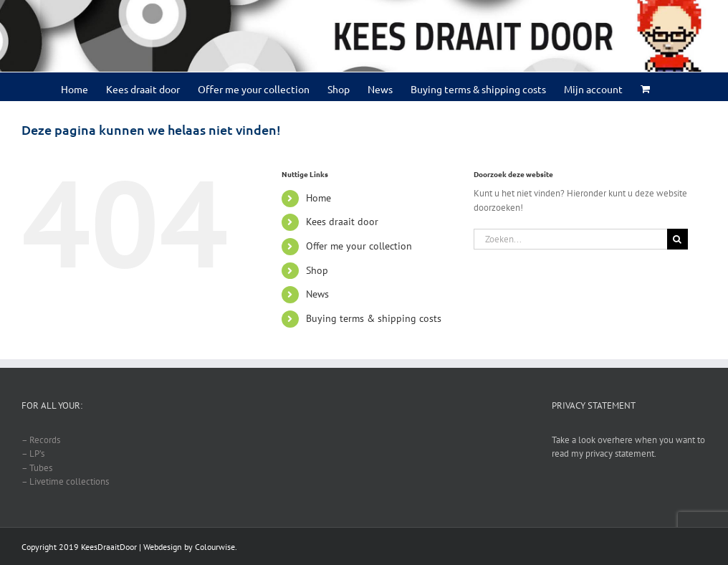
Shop (317, 270)
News (317, 294)
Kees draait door (342, 222)
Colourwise (215, 547)
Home (318, 198)
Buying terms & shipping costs (374, 318)
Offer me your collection (359, 246)
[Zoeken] (677, 239)
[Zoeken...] (570, 239)
